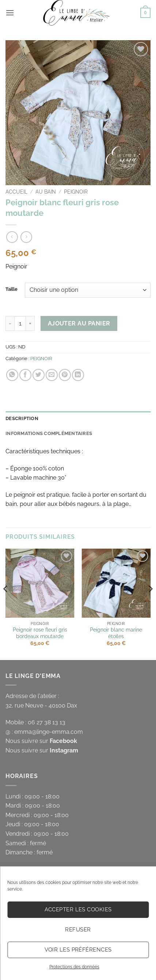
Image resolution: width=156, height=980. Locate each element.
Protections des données (74, 967)
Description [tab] (22, 418)
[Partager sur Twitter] (39, 375)
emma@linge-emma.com (49, 732)
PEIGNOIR (76, 192)
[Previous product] (26, 237)
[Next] (150, 604)
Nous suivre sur (41, 741)
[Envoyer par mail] (52, 375)
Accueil (16, 192)
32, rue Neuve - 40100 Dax (41, 706)
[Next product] (12, 237)
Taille (12, 289)
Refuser (78, 930)
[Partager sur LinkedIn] (78, 375)
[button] (10, 13)
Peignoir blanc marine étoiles (116, 633)
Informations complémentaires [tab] (49, 433)
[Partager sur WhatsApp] (12, 375)
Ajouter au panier (79, 323)
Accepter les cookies (78, 910)
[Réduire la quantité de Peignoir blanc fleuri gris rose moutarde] (10, 323)
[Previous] (6, 604)
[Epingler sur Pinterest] (65, 375)
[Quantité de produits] (20, 323)
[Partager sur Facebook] (25, 375)
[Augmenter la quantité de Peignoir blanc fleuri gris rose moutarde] (30, 323)
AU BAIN (46, 192)
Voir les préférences (78, 950)
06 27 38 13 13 (47, 722)
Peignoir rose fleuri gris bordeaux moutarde (40, 633)
